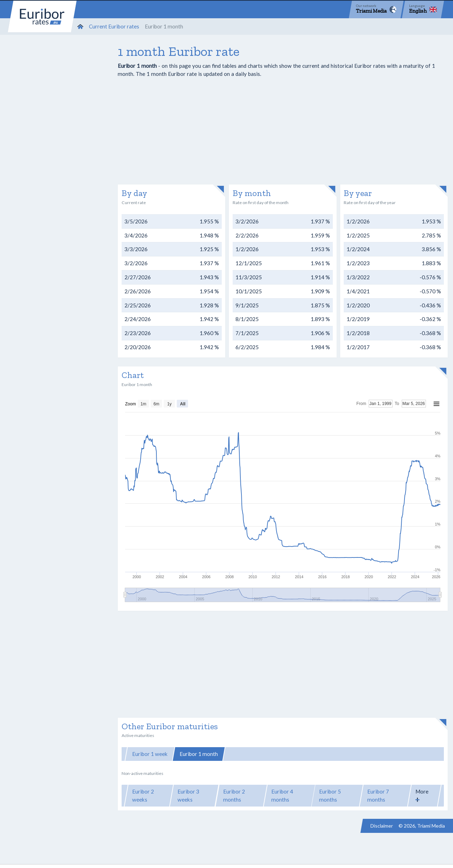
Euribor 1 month (199, 754)
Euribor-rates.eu (42, 17)
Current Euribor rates (114, 26)
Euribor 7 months (378, 795)
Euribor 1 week (150, 754)
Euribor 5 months (330, 795)
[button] (424, 796)
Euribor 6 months (303, 754)
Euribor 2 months (234, 795)
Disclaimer (382, 826)
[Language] (423, 9)
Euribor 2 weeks (143, 795)
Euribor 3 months (250, 754)
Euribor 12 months (357, 754)
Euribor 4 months (282, 795)
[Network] (376, 9)
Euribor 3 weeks (188, 795)
